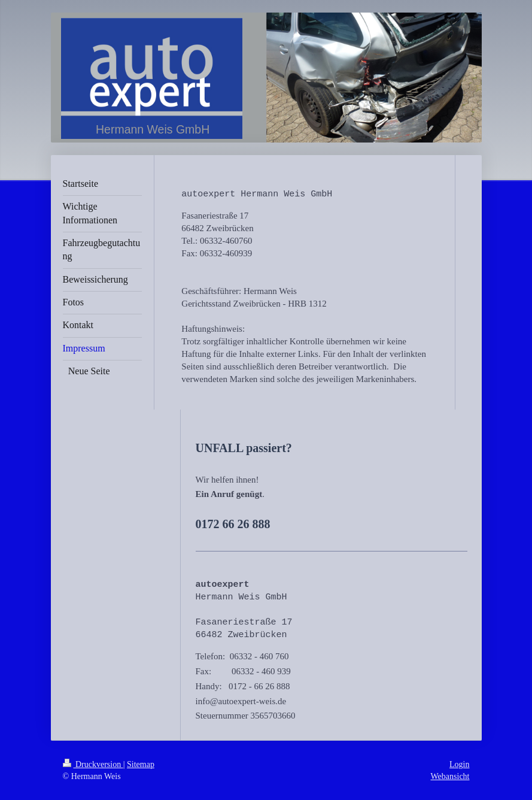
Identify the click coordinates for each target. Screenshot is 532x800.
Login (459, 764)
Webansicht (450, 776)
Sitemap (141, 764)
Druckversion (93, 764)
